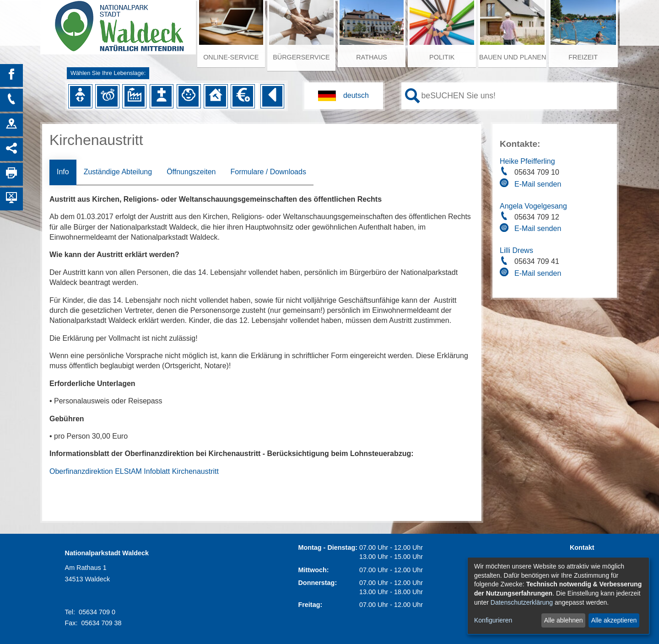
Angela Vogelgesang (533, 206)
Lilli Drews (516, 250)
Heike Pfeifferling (527, 161)
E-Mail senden (538, 184)
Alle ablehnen (564, 620)
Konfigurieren (493, 620)
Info (63, 172)
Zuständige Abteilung (118, 172)
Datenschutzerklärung (522, 602)
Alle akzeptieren (614, 620)
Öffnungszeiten (191, 172)
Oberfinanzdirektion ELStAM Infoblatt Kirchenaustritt (134, 471)
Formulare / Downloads (268, 172)
